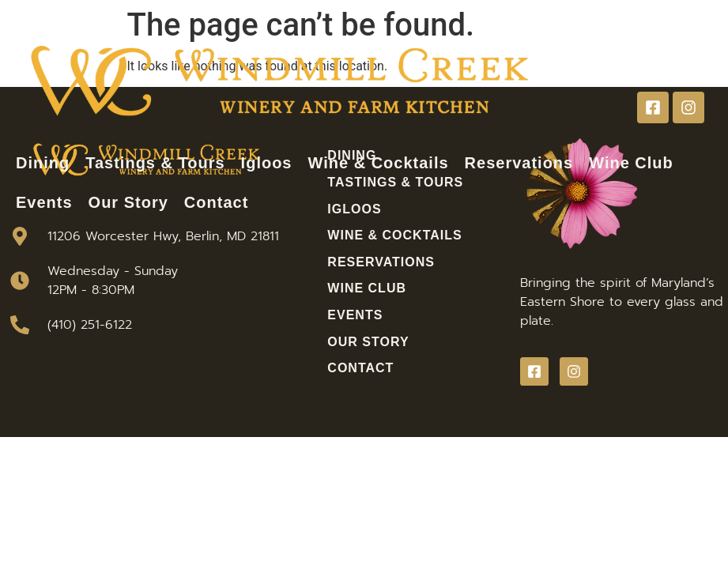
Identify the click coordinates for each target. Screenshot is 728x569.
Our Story (128, 202)
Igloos (267, 163)
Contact (216, 202)
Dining (43, 163)
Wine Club (631, 163)
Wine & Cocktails (379, 163)
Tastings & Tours (155, 163)
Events (44, 202)
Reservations (519, 163)
